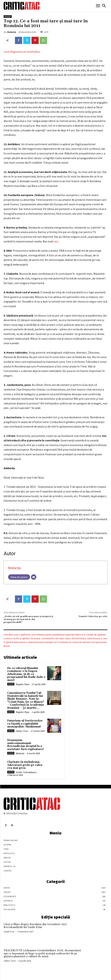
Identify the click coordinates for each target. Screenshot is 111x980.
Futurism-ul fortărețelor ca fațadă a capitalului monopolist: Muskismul (25, 724)
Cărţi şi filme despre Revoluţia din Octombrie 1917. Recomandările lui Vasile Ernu (36, 926)
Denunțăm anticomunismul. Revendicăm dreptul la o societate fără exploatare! (25, 745)
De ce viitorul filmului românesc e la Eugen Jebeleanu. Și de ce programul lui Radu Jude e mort (26, 674)
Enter (11, 684)
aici (56, 241)
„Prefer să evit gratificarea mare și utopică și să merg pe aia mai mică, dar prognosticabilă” (28, 619)
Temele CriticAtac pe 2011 (93, 616)
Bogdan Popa (22, 684)
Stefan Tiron (22, 731)
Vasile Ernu (9, 932)
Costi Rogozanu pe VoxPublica (22, 52)
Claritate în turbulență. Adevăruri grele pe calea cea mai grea (25, 765)
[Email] (34, 577)
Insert (8, 17)
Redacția (12, 32)
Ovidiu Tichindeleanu (26, 772)
